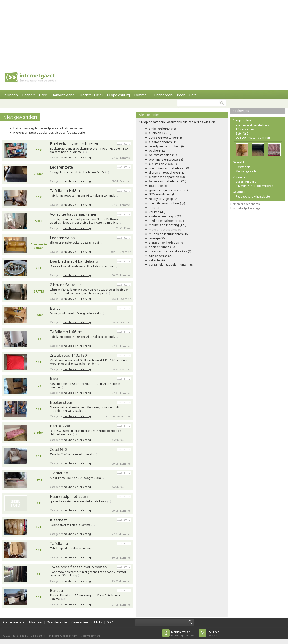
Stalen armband (246, 182)
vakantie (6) (157, 260)
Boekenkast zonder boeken (74, 144)
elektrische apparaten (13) (167, 177)
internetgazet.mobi (183, 634)
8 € (39, 503)
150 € (39, 480)
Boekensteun (62, 402)
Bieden (39, 174)
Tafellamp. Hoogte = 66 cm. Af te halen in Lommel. (85, 337)
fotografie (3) (158, 186)
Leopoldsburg (118, 95)
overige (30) (157, 238)
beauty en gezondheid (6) (167, 146)
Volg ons (214, 634)
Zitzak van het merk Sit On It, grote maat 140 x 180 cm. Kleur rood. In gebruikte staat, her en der (89, 362)
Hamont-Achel (63, 95)
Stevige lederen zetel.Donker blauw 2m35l (79, 172)
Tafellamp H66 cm (66, 332)
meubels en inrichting (77, 157)
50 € (39, 150)
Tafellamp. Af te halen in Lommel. (74, 549)
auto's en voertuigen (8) (165, 137)
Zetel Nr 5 (242, 133)
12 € (39, 409)
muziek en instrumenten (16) (169, 234)
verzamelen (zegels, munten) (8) (171, 264)
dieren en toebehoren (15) (167, 172)
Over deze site (57, 622)
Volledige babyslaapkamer (73, 214)
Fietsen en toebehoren (245, 204)
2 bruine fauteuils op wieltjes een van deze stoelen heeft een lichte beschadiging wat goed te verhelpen (89, 292)
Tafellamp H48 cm (66, 191)
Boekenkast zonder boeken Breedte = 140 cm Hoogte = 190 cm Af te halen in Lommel (89, 150)
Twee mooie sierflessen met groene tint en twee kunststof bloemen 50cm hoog (88, 574)
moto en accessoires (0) (165, 230)
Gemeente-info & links (87, 622)
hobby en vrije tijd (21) (164, 199)
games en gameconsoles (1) (168, 190)
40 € (39, 527)
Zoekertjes (241, 111)
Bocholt (28, 95)
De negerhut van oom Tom (253, 138)
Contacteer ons (14, 622)
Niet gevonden (20, 117)
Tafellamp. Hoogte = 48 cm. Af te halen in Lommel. (85, 196)
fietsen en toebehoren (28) (168, 181)
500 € (39, 221)
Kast (54, 379)
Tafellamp (59, 543)
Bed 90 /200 (61, 426)
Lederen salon (62, 238)
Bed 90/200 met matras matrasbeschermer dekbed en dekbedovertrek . (86, 433)
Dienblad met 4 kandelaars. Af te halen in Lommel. (85, 266)
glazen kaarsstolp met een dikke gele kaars (80, 501)
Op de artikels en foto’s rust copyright (54, 636)
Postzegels (243, 167)
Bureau (56, 590)
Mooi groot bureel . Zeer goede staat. (77, 313)
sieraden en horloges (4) (166, 243)
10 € (39, 386)
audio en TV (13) (160, 133)
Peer (181, 95)
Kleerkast (58, 520)
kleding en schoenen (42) (166, 221)
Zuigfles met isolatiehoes (252, 125)
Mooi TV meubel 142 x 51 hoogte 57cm (78, 478)
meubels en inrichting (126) (168, 225)
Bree (43, 95)
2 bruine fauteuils (66, 285)
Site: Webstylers (90, 636)
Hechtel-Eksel (91, 95)
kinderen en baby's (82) (165, 216)
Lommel (141, 95)
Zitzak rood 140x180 (68, 355)
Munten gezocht (246, 171)
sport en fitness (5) (162, 247)
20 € (39, 197)
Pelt (192, 95)
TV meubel (59, 473)
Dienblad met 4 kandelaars (74, 261)
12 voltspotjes (245, 129)
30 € (39, 456)
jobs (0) (154, 208)
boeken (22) (157, 150)
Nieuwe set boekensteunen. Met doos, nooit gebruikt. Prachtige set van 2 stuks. (85, 409)
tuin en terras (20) (161, 256)
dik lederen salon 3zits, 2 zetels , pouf (77, 243)
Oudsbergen (162, 95)
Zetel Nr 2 (59, 449)
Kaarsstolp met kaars (69, 496)
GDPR (111, 622)
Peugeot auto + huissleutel (253, 197)
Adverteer (35, 622)
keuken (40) (157, 212)
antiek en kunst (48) (162, 129)
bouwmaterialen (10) (163, 155)
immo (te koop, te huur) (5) (167, 203)
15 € (39, 339)
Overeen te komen (39, 246)
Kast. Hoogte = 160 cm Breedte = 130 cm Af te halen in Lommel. (85, 386)
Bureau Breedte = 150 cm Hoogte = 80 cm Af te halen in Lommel (86, 597)
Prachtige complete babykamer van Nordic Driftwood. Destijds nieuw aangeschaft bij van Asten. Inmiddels (86, 221)
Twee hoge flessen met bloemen (78, 567)
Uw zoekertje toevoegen (246, 208)
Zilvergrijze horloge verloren (254, 186)
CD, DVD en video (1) (163, 164)
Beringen (10, 95)
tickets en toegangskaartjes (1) (170, 251)
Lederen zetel (62, 167)
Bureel (56, 308)
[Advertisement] (104, 32)
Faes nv (23, 636)
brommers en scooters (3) (167, 159)
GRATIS (39, 292)
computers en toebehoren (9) (169, 168)
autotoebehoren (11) (163, 142)
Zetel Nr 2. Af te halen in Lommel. (73, 454)
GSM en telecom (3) (162, 194)
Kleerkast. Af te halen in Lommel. (73, 525)
